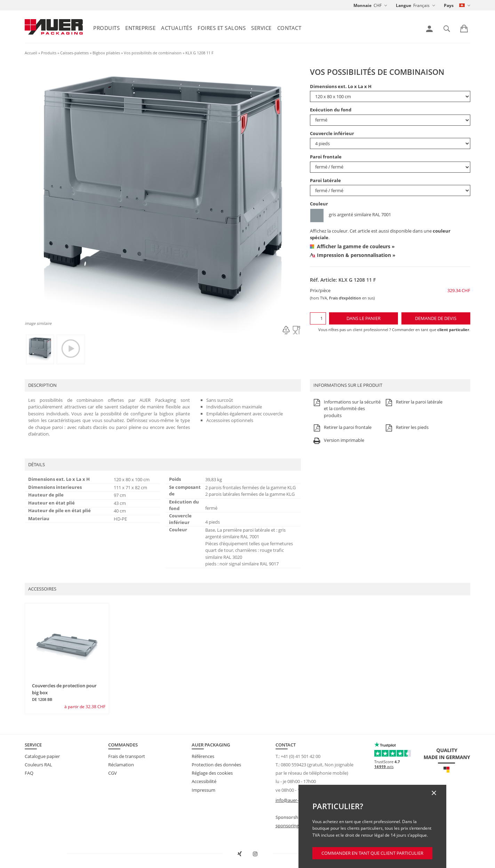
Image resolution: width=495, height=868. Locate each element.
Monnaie (362, 5)
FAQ (29, 773)
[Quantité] (318, 318)
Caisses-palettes (74, 53)
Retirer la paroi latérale (413, 402)
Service (261, 28)
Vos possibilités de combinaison (153, 53)
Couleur (319, 204)
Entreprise (140, 28)
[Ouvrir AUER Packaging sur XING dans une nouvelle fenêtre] (240, 854)
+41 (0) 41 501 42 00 (301, 756)
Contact (289, 28)
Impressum (203, 790)
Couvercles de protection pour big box (64, 692)
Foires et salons (222, 28)
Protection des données (216, 765)
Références (203, 756)
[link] (429, 29)
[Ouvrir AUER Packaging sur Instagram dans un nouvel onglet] (255, 854)
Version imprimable (338, 441)
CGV (113, 773)
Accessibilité (204, 781)
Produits (106, 28)
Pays (449, 5)
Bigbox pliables (106, 53)
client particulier (453, 330)
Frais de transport (127, 756)
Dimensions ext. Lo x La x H (341, 86)
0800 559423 (293, 765)
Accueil (31, 53)
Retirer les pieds (406, 428)
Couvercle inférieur (332, 133)
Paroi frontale (326, 157)
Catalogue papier (42, 756)
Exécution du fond (331, 110)
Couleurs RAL (38, 765)
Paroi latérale (325, 180)
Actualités (177, 28)
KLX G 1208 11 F (199, 53)
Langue (404, 5)
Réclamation (121, 765)
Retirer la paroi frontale (342, 428)
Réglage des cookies (212, 773)
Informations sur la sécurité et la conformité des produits (346, 409)
